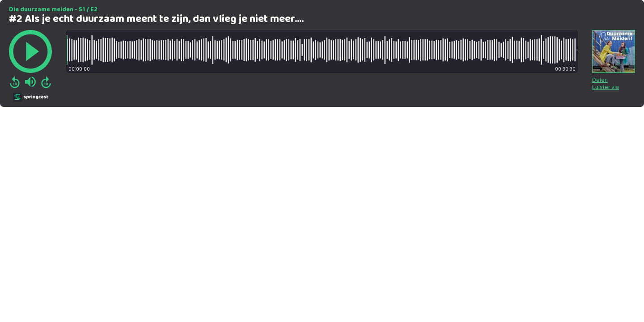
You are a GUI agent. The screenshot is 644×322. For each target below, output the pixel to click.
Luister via (606, 87)
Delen (600, 80)
